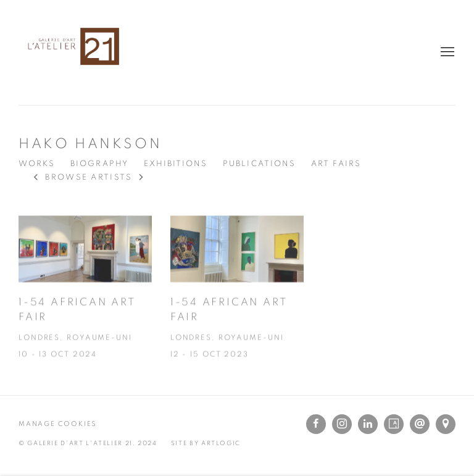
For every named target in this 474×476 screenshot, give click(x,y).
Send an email (420, 424)
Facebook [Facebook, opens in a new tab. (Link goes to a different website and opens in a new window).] (316, 424)
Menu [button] (446, 52)
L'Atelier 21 (74, 52)
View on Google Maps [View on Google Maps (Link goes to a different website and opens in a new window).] (446, 424)
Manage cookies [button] (57, 424)
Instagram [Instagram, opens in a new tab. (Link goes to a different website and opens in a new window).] (342, 424)
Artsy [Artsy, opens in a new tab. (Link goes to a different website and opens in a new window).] (394, 424)
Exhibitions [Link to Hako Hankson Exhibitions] (176, 164)
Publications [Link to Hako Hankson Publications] (259, 164)
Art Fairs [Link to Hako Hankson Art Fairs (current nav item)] (336, 164)
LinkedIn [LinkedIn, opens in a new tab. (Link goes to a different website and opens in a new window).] (368, 424)
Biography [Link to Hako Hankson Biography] (99, 164)
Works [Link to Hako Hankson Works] (37, 164)
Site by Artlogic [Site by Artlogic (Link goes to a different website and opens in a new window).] (206, 443)
